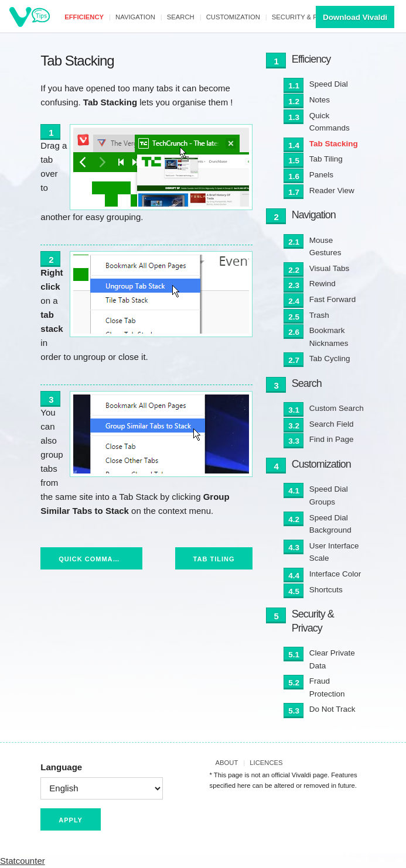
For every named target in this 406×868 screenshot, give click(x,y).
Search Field (332, 424)
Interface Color (335, 574)
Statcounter (23, 861)
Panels (321, 175)
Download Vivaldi (355, 17)
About (227, 763)
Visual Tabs (330, 268)
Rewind (323, 284)
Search (181, 17)
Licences (266, 763)
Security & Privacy (307, 17)
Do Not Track (332, 709)
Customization (233, 17)
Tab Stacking (334, 144)
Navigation (135, 17)
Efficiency (84, 17)
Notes (320, 100)
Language (61, 767)
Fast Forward (333, 299)
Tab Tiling (214, 559)
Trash (319, 315)
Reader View (332, 191)
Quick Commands (93, 559)
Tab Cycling (330, 358)
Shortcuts (326, 590)
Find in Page (332, 439)
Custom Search (337, 408)
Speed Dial (329, 84)
